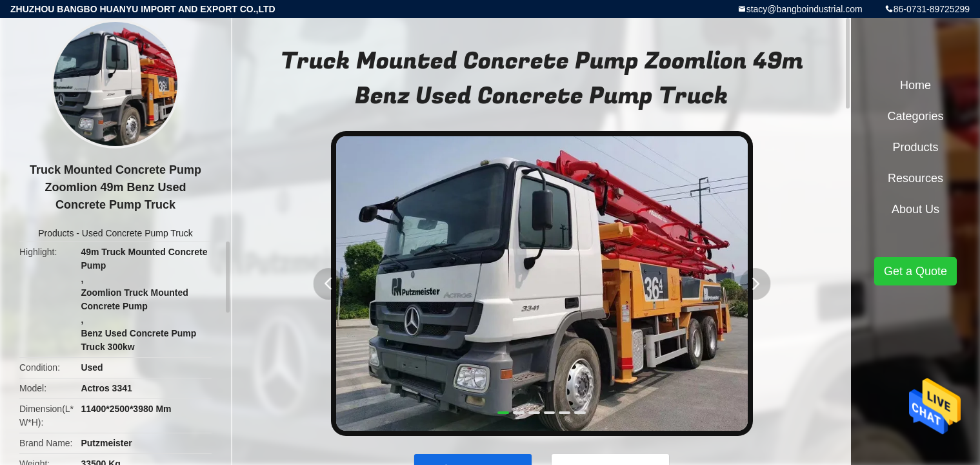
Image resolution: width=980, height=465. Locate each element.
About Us (915, 209)
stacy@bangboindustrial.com (805, 9)
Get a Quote (915, 271)
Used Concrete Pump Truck (137, 233)
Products (56, 233)
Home (915, 85)
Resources (915, 178)
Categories (915, 116)
